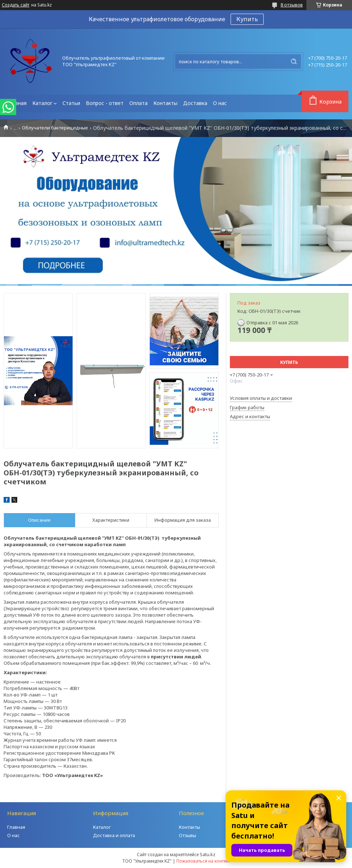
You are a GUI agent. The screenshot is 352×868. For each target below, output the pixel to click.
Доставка (195, 103)
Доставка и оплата (114, 835)
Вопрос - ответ (105, 103)
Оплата (138, 103)
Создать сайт (16, 5)
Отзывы (187, 835)
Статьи (71, 103)
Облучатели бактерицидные (55, 128)
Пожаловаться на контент (203, 861)
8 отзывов (292, 5)
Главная (17, 103)
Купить (247, 19)
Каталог (42, 103)
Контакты (165, 103)
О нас (220, 103)
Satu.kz (208, 854)
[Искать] (294, 61)
